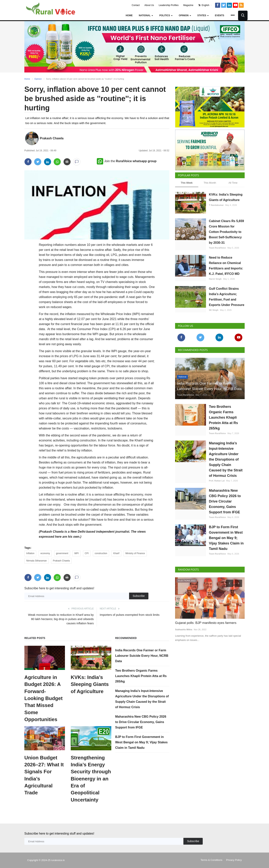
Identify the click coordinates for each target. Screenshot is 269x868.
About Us (149, 5)
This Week (187, 183)
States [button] (203, 15)
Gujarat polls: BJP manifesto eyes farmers (206, 623)
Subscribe (139, 596)
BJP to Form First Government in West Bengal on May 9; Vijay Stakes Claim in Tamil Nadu (141, 742)
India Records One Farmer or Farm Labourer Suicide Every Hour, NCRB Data (142, 656)
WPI (76, 553)
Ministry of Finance (135, 553)
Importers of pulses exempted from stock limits (130, 615)
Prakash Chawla (52, 138)
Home (129, 15)
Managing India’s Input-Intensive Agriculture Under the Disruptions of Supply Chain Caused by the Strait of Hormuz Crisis (226, 459)
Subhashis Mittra (184, 629)
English (205, 5)
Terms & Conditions (212, 860)
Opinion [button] (185, 15)
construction (101, 553)
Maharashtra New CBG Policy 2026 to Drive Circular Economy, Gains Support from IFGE (141, 722)
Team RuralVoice (217, 248)
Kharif (116, 553)
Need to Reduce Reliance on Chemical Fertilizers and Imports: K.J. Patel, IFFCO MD (226, 266)
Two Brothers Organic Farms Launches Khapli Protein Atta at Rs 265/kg (141, 676)
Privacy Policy (234, 860)
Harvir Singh (215, 279)
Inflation (30, 553)
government (62, 553)
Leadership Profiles (169, 5)
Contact (136, 5)
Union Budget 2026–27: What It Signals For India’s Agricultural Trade (44, 775)
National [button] (146, 15)
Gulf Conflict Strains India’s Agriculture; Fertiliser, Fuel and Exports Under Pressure (227, 297)
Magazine (188, 5)
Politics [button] (166, 15)
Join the (127, 161)
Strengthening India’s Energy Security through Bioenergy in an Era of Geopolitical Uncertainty (91, 779)
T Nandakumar (216, 205)
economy (45, 553)
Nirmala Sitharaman (37, 561)
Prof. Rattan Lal (217, 481)
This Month (210, 183)
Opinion (38, 79)
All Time (233, 183)
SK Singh (214, 310)
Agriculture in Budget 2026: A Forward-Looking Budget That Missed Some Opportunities (43, 698)
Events (220, 15)
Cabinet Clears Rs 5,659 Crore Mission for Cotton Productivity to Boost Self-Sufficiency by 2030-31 (226, 232)
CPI (87, 553)
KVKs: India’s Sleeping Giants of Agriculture (90, 684)
